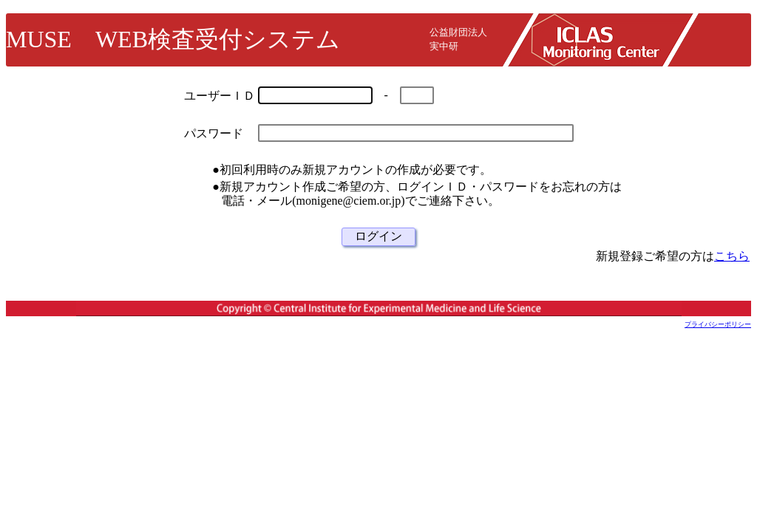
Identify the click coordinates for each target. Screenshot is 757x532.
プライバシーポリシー (718, 324)
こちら (732, 256)
